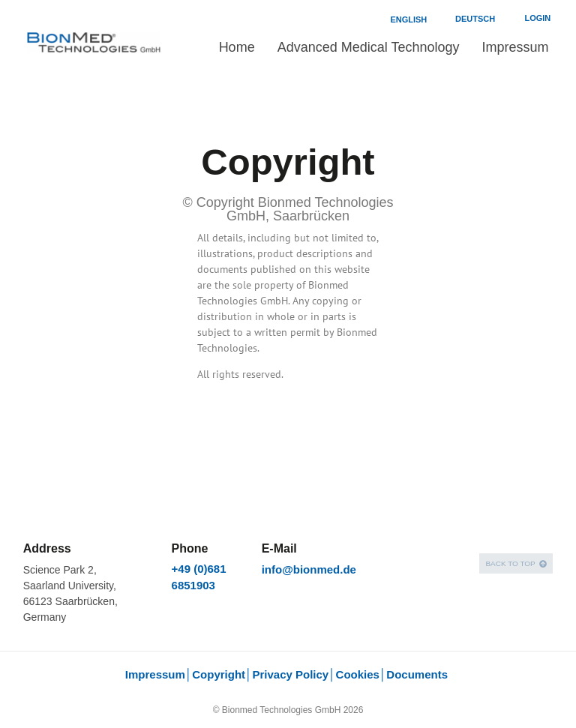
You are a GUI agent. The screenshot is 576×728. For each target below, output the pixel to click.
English (408, 19)
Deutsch (475, 19)
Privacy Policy (290, 674)
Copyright (219, 674)
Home (237, 47)
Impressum (515, 47)
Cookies (358, 674)
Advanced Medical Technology (369, 47)
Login (537, 18)
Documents (418, 674)
